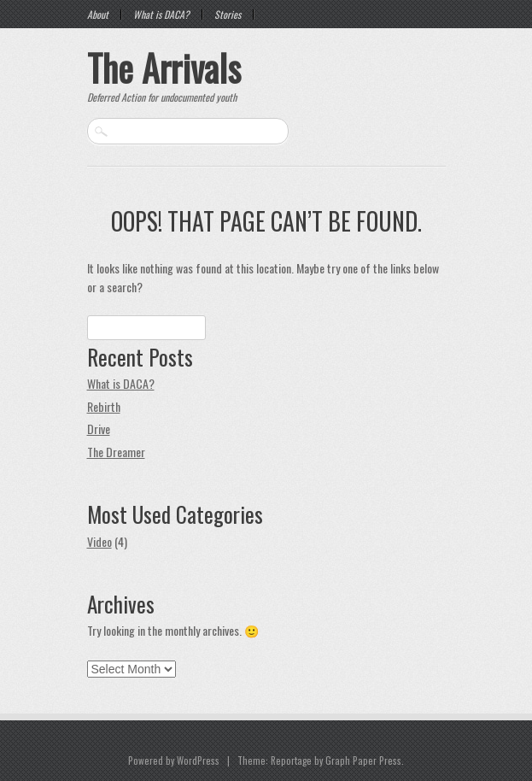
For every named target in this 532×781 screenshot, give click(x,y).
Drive (99, 429)
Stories (228, 15)
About (98, 15)
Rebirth (104, 406)
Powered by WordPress (174, 760)
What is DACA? (161, 15)
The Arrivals (164, 68)
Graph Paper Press (363, 760)
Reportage (291, 760)
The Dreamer (116, 452)
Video (99, 541)
